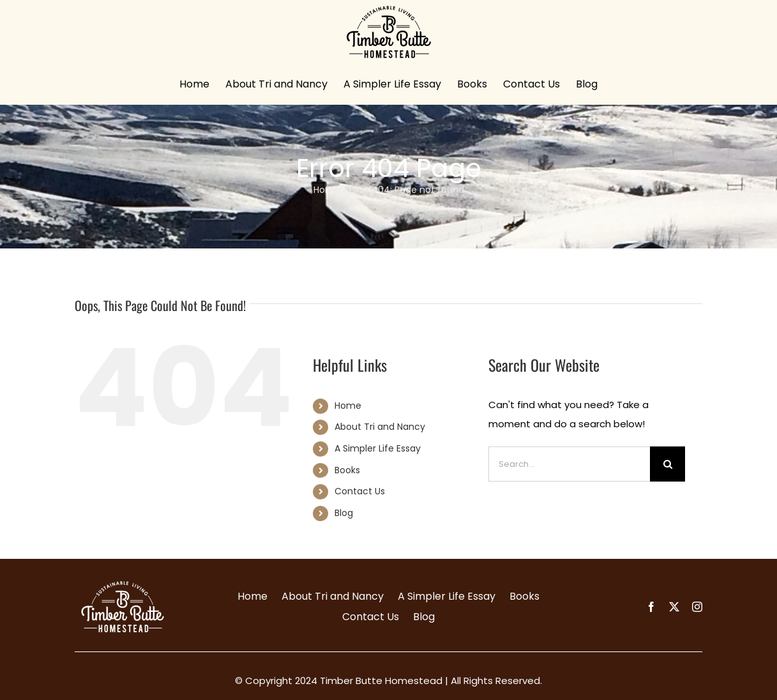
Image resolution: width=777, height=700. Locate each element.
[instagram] (697, 607)
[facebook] (651, 607)
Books (347, 470)
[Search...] (569, 464)
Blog (344, 513)
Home (327, 190)
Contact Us (360, 491)
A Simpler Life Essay (378, 448)
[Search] (668, 464)
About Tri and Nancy (380, 427)
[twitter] (674, 607)
